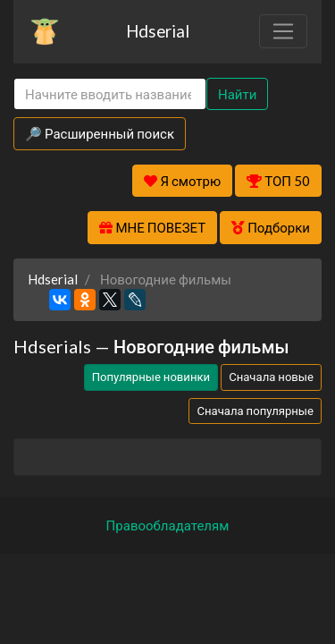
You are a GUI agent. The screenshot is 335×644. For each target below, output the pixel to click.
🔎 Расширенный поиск (100, 133)
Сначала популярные (255, 411)
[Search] (110, 94)
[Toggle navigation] (283, 31)
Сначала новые (271, 377)
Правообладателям (168, 525)
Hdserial (158, 31)
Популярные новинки (151, 377)
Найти (237, 94)
